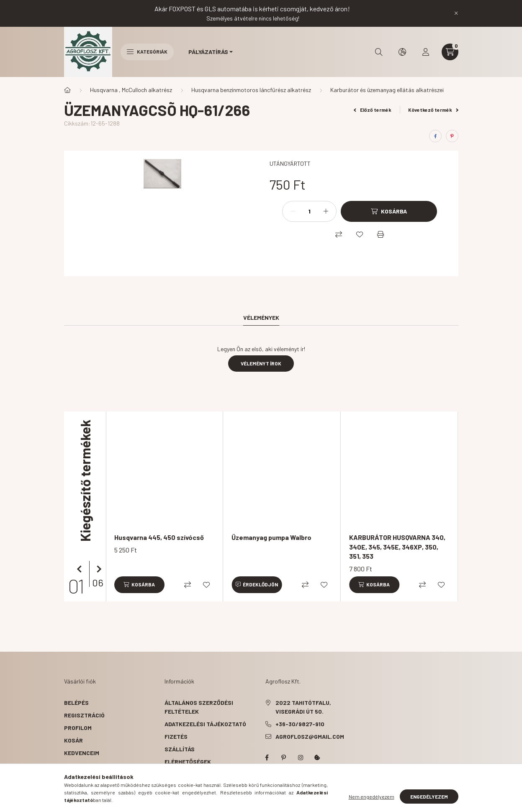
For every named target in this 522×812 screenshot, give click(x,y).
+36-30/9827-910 (300, 724)
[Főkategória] (67, 90)
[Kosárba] (389, 211)
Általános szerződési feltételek (199, 707)
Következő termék (433, 110)
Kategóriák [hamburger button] (147, 51)
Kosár (73, 740)
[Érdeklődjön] (257, 585)
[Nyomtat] (381, 234)
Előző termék (373, 110)
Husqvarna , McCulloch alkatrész (131, 90)
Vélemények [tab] (261, 317)
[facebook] (435, 136)
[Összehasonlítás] (339, 234)
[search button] (379, 52)
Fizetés (176, 736)
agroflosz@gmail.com (310, 736)
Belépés (76, 703)
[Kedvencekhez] (360, 234)
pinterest (284, 758)
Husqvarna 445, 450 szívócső (159, 537)
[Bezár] (456, 13)
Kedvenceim (82, 753)
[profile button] (426, 52)
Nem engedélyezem (372, 802)
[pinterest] (452, 136)
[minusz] (293, 211)
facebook (267, 758)
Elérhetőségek (188, 762)
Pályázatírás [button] (208, 52)
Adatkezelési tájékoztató (205, 724)
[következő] (98, 569)
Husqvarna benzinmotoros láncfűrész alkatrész (251, 90)
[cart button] (450, 52)
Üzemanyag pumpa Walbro (271, 537)
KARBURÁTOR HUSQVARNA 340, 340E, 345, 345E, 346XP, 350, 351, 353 (397, 547)
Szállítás (180, 749)
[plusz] (326, 211)
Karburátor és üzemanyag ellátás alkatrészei (387, 90)
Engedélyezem (429, 802)
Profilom (78, 728)
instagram (301, 758)
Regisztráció (84, 715)
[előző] (81, 569)
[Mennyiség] (309, 211)
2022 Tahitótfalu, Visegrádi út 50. (303, 707)
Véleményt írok (261, 363)
